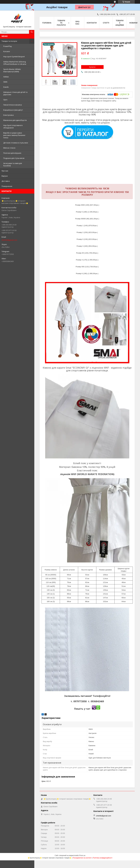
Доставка (6, 181)
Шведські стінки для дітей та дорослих (15, 93)
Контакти (92, 23)
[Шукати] (32, 32)
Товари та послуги (9, 41)
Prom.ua (82, 855)
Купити (92, 67)
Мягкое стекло (9, 148)
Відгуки (5, 176)
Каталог (7, 51)
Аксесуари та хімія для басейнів (13, 164)
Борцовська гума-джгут (13, 110)
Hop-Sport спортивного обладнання (13, 127)
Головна (47, 23)
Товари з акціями (120, 23)
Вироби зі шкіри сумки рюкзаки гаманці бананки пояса (14, 135)
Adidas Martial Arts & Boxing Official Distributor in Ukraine (15, 63)
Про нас (5, 171)
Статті (106, 23)
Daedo (6, 87)
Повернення (7, 186)
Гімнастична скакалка (13, 105)
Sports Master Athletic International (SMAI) (12, 70)
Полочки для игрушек (12, 153)
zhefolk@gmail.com (9, 240)
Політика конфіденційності (103, 858)
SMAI (5, 82)
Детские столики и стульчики (16, 143)
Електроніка (8, 115)
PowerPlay (8, 46)
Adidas (6, 77)
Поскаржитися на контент (82, 858)
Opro (5, 100)
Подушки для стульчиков (14, 158)
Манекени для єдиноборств (15, 120)
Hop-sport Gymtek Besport (14, 57)
